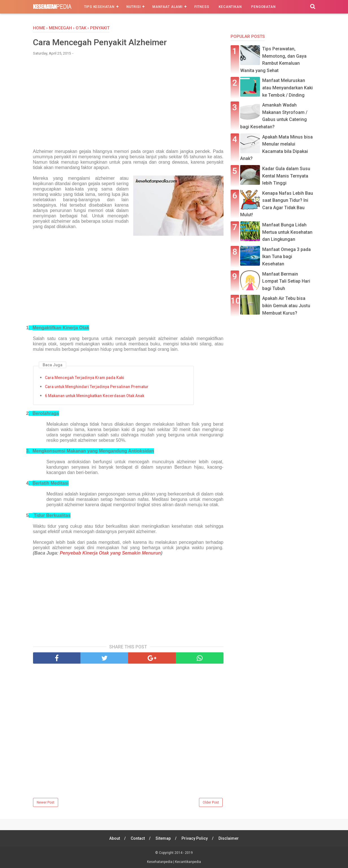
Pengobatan (263, 7)
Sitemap (163, 838)
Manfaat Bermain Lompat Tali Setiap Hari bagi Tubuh (286, 281)
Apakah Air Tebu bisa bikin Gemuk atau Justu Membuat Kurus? (286, 306)
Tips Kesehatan (99, 7)
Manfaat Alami (167, 7)
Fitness (202, 7)
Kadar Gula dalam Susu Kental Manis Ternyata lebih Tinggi (286, 176)
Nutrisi (134, 7)
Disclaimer (229, 838)
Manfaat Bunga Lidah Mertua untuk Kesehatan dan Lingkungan (287, 232)
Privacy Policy (195, 838)
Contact (138, 838)
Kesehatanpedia (160, 862)
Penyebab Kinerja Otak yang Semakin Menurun (110, 553)
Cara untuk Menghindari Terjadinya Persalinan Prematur (97, 387)
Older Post (211, 802)
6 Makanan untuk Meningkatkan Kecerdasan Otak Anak (95, 396)
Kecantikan (230, 7)
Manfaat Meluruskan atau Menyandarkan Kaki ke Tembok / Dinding (287, 88)
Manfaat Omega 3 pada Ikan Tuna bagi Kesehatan (286, 257)
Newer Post (46, 802)
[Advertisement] (128, 102)
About (115, 838)
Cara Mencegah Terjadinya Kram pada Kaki (85, 378)
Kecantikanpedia (188, 862)
